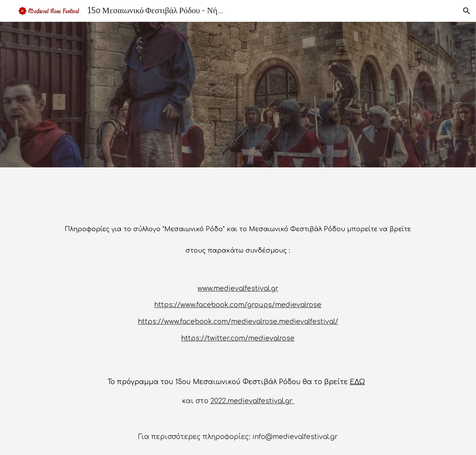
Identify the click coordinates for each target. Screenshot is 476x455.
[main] (238, 237)
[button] (467, 11)
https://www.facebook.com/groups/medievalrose (238, 305)
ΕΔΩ (357, 382)
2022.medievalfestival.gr (252, 401)
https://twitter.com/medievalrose (238, 338)
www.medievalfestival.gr (238, 289)
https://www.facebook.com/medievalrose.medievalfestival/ (238, 322)
